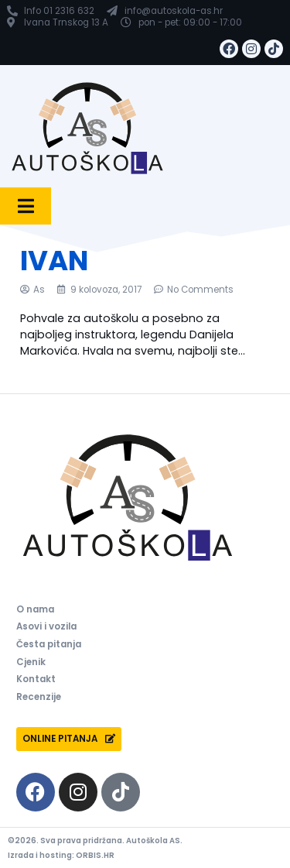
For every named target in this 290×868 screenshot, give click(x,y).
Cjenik (31, 662)
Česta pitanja (49, 644)
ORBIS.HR (95, 855)
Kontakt (36, 679)
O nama (35, 609)
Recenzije (39, 697)
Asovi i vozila (46, 626)
